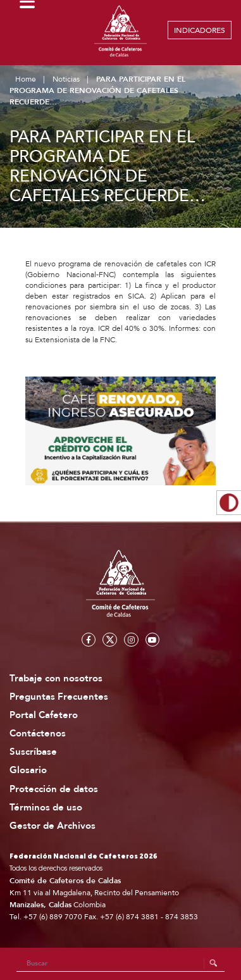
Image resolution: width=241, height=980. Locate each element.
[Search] (121, 964)
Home (26, 79)
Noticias (66, 79)
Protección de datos (54, 789)
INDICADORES (200, 30)
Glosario (28, 770)
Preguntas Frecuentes (59, 697)
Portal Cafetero (44, 715)
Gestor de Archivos (53, 826)
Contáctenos (38, 734)
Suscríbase (33, 752)
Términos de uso (46, 808)
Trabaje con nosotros (56, 679)
